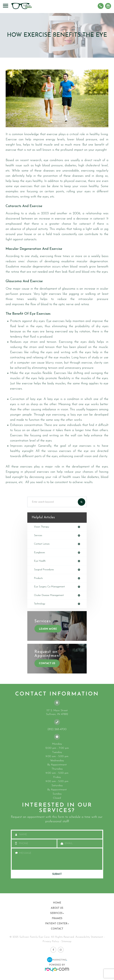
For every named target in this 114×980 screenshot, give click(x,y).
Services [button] (57, 913)
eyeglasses (39, 553)
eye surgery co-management (49, 587)
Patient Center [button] (57, 924)
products (38, 578)
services (38, 536)
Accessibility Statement (89, 937)
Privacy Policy (51, 941)
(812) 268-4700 (57, 729)
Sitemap (66, 941)
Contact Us (47, 664)
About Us (57, 908)
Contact (57, 929)
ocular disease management (49, 595)
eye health (40, 561)
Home (57, 903)
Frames (57, 918)
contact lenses (42, 544)
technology (40, 604)
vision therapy (42, 527)
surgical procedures (44, 570)
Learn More (48, 629)
